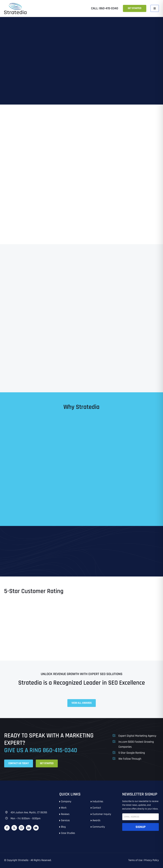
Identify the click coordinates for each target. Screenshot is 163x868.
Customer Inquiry (102, 814)
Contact (97, 808)
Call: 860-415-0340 (105, 8)
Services (65, 820)
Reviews (65, 814)
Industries (98, 802)
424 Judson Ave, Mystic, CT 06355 (29, 813)
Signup (141, 827)
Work (64, 808)
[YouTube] (36, 828)
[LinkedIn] (29, 828)
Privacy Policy (152, 860)
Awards (96, 820)
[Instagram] (21, 828)
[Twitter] (14, 828)
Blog (63, 827)
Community (99, 827)
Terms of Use (135, 860)
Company (66, 802)
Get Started (135, 8)
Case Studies (68, 833)
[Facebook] (7, 828)
